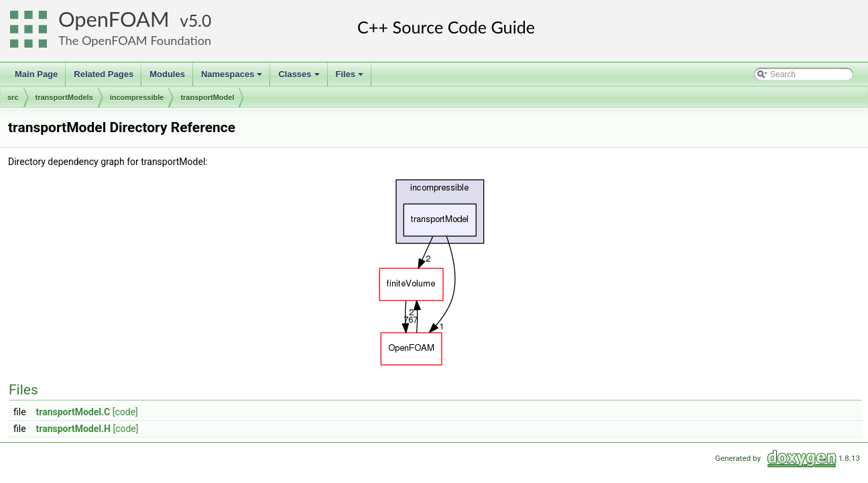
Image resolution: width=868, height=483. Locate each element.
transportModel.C (73, 412)
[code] (125, 412)
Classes (300, 78)
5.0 (200, 20)
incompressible (137, 97)
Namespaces (233, 78)
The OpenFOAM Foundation (135, 40)
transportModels (64, 97)
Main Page (36, 74)
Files (351, 78)
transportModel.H (73, 429)
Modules (167, 74)
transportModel (207, 97)
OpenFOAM (114, 19)
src (13, 97)
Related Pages (104, 74)
